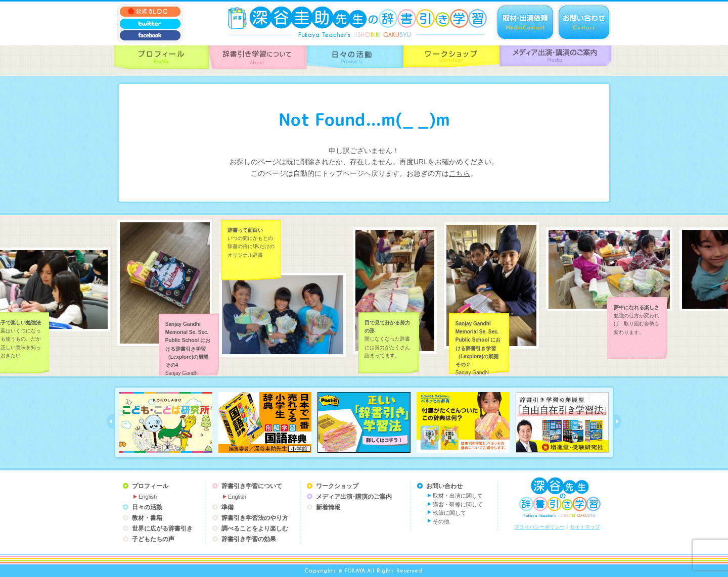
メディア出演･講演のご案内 (354, 497)
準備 (227, 507)
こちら (460, 173)
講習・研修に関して (458, 504)
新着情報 (328, 507)
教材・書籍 (147, 518)
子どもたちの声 (153, 539)
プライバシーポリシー (539, 527)
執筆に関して (449, 513)
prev (110, 421)
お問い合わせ (444, 486)
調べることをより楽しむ (255, 528)
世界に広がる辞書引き (162, 528)
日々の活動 (147, 507)
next (618, 421)
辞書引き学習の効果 (249, 539)
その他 (441, 521)
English (148, 497)
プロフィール (150, 486)
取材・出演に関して (458, 496)
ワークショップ (337, 486)
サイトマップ (585, 527)
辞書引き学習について (252, 486)
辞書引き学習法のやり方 (255, 518)
